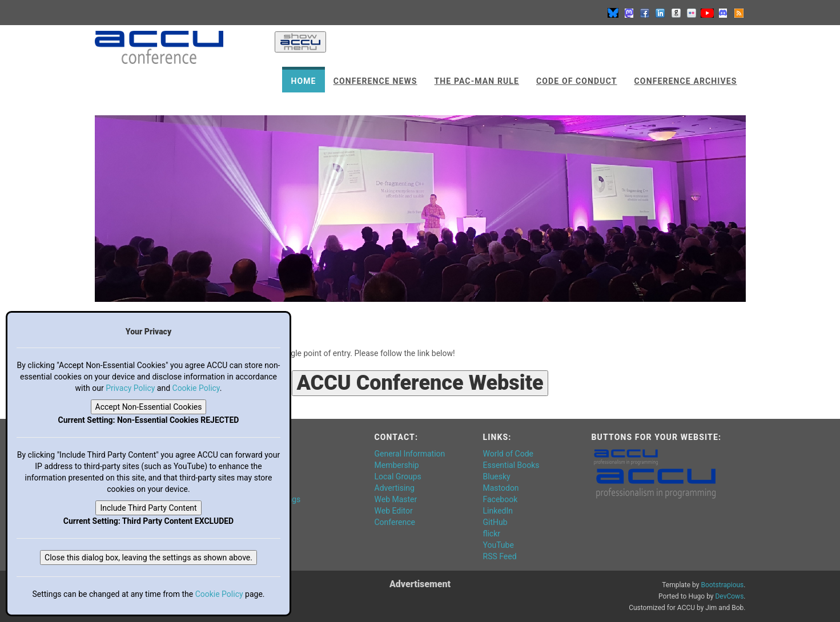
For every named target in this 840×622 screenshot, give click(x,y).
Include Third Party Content (148, 508)
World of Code (508, 454)
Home (303, 81)
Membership (397, 465)
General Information (410, 454)
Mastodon (501, 488)
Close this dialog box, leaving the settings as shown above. (148, 558)
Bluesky (497, 476)
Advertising (395, 488)
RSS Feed (500, 556)
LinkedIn (498, 511)
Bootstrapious (722, 585)
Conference (395, 522)
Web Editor (394, 511)
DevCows (729, 596)
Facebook (501, 499)
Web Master (396, 499)
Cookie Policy (196, 388)
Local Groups (398, 476)
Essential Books (511, 465)
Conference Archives (686, 81)
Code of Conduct (577, 81)
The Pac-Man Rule (477, 81)
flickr (492, 534)
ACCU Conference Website (420, 383)
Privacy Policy (130, 388)
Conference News (375, 81)
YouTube (499, 545)
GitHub (495, 522)
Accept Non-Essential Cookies (149, 407)
